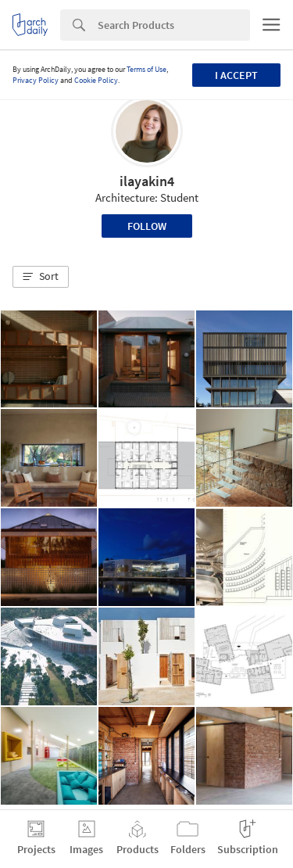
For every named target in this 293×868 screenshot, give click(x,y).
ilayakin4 (147, 181)
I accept (236, 75)
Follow (147, 226)
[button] (41, 277)
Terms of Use (146, 69)
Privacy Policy (36, 80)
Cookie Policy (96, 80)
